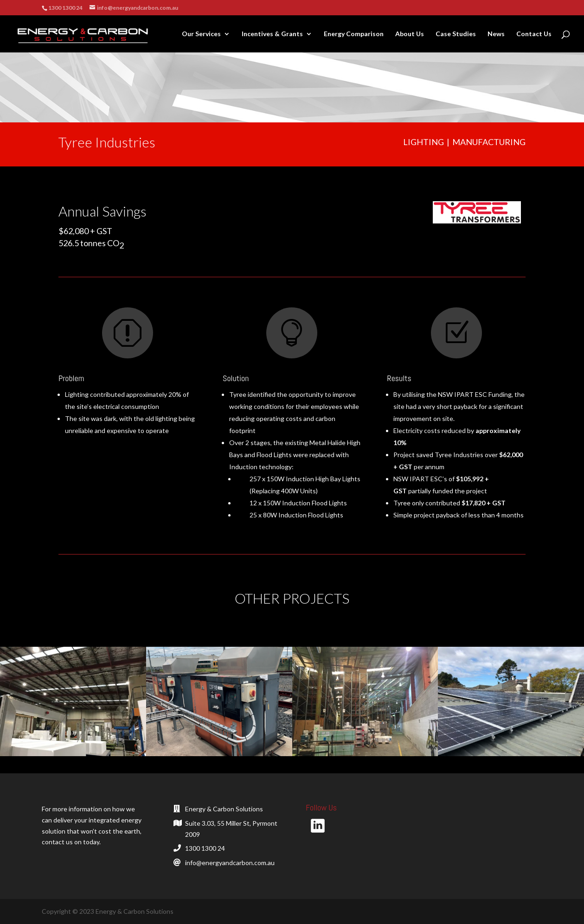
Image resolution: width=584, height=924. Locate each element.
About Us (410, 34)
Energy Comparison (354, 34)
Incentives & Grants (272, 34)
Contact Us (534, 34)
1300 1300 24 (205, 848)
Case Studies (456, 34)
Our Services (201, 34)
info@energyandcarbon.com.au (230, 863)
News (496, 34)
